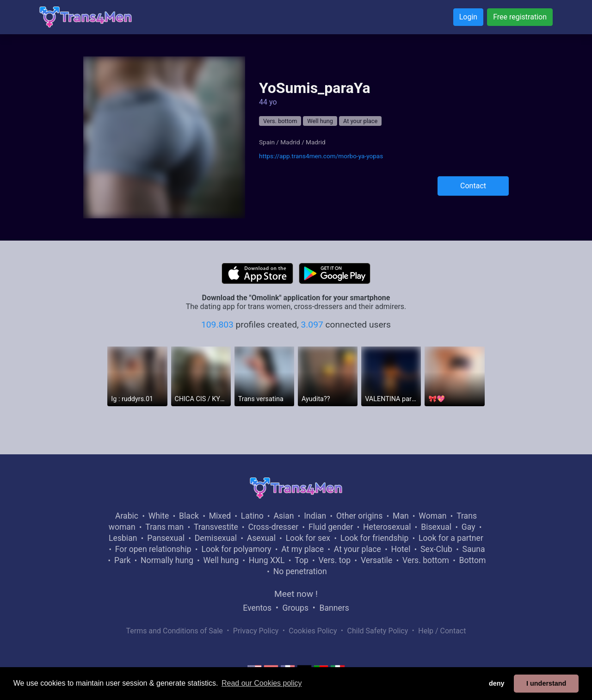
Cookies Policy (313, 631)
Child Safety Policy (378, 631)
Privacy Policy (256, 631)
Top (302, 560)
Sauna (473, 549)
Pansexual (166, 538)
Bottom (473, 560)
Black (189, 516)
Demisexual (216, 538)
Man (401, 516)
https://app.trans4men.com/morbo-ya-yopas (321, 156)
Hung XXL (267, 560)
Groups (296, 608)
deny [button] (497, 683)
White (159, 516)
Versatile (376, 560)
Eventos (257, 608)
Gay (469, 527)
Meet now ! (296, 594)
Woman (432, 516)
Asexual (261, 538)
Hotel (401, 549)
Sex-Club (436, 549)
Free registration (520, 17)
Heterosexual (387, 527)
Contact (473, 186)
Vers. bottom (280, 121)
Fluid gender (331, 527)
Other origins (359, 516)
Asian (284, 516)
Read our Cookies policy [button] (262, 683)
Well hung (320, 121)
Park (122, 560)
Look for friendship (375, 538)
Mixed (220, 516)
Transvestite (216, 527)
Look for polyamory (236, 549)
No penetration (300, 571)
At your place (360, 121)
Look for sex (308, 538)
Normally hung (167, 560)
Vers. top (334, 560)
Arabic (127, 516)
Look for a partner (451, 538)
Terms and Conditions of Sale (175, 631)
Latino (252, 516)
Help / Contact (442, 631)
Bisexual (436, 527)
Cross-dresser (273, 527)
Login (468, 17)
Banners (334, 608)
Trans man (164, 527)
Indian (315, 516)
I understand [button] (546, 683)
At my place (302, 549)
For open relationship (153, 549)
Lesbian (123, 538)
